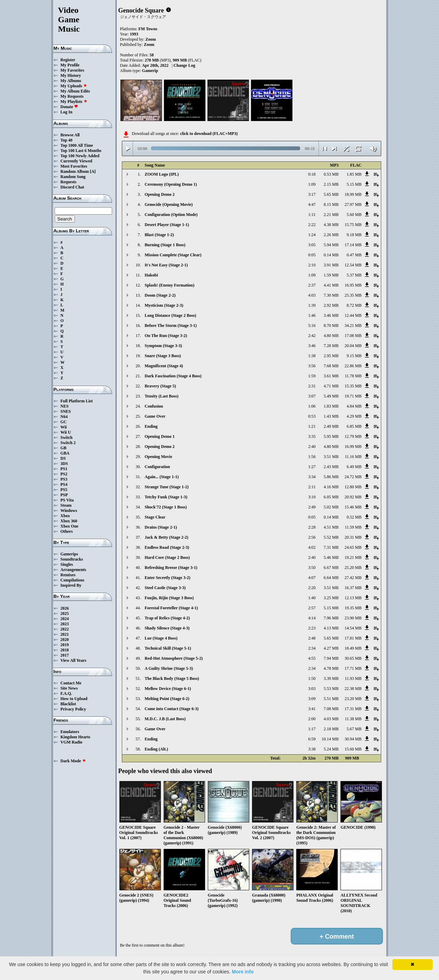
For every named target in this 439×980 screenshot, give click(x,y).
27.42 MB (353, 578)
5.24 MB (331, 749)
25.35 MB (353, 295)
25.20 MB (353, 568)
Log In (66, 112)
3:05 (312, 245)
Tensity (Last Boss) (162, 396)
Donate (69, 107)
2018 (65, 650)
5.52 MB (331, 537)
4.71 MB (331, 386)
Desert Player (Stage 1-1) (167, 225)
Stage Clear (155, 517)
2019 (65, 645)
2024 (65, 619)
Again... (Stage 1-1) (162, 477)
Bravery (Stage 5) (160, 386)
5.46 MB (331, 557)
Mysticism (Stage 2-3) (164, 305)
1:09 (312, 184)
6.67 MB (331, 568)
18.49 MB (353, 648)
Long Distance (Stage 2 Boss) (171, 315)
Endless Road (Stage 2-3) (167, 547)
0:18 (312, 174)
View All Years (73, 660)
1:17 (312, 729)
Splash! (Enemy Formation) (170, 285)
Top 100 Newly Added (80, 156)
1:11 (312, 215)
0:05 (312, 255)
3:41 (312, 709)
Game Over (155, 416)
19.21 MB (353, 557)
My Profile (70, 65)
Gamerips (69, 554)
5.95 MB (331, 436)
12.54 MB (353, 265)
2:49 (312, 507)
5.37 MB (354, 275)
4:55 (312, 658)
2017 (65, 655)
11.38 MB (353, 719)
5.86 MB (331, 477)
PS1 (64, 469)
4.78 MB (331, 668)
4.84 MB (354, 406)
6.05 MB (331, 497)
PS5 (64, 490)
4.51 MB (331, 527)
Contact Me (71, 683)
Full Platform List (77, 401)
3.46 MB (331, 315)
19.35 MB (353, 608)
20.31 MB (353, 537)
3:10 (312, 497)
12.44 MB (353, 315)
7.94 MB (331, 658)
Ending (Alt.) (156, 749)
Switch (67, 437)
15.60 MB (353, 749)
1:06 (312, 406)
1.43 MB (331, 416)
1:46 (312, 315)
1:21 (312, 426)
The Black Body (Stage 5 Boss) (172, 678)
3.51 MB (331, 457)
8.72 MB (354, 305)
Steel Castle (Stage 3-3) (165, 588)
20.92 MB (353, 497)
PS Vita (67, 500)
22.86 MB (353, 366)
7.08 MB (331, 709)
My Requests (72, 96)
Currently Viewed (76, 161)
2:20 (312, 588)
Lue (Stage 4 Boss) (161, 638)
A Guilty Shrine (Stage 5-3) (169, 668)
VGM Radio (72, 742)
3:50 (312, 568)
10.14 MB (330, 739)
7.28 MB (331, 346)
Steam (66, 505)
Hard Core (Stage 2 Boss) (167, 557)
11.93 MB (353, 678)
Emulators (70, 732)
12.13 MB (353, 598)
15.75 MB (353, 225)
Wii (64, 427)
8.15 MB (331, 204)
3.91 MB (331, 265)
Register (68, 60)
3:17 (312, 194)
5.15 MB (354, 184)
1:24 (312, 235)
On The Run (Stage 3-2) (166, 336)
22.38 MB (353, 689)
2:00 (312, 719)
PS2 (64, 474)
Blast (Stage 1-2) (159, 235)
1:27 (312, 467)
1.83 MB (331, 406)
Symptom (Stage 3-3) (163, 346)
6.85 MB (354, 426)
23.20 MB (353, 699)
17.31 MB (353, 709)
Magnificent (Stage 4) (164, 366)
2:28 (312, 527)
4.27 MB (331, 648)
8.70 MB (331, 326)
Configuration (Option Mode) (171, 215)
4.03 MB (331, 719)
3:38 (312, 749)
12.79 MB (353, 436)
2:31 (312, 386)
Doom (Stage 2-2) (160, 295)
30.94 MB (353, 739)
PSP (64, 495)
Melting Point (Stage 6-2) (167, 699)
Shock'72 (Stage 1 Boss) (166, 507)
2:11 (312, 487)
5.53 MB (331, 689)
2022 (65, 629)
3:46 (312, 346)
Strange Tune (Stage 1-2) (167, 487)
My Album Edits (75, 91)
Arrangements (73, 570)
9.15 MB (354, 356)
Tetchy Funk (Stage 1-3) (166, 497)
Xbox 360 (69, 521)
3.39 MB (331, 678)
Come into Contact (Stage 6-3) (172, 709)
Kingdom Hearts (76, 737)
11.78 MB (353, 376)
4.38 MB (331, 225)
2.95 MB (331, 356)
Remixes (68, 575)
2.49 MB (331, 426)
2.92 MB (331, 305)
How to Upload (74, 699)
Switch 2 (68, 443)
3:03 (312, 689)
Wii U (66, 432)
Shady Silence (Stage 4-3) (167, 628)
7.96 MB (331, 618)
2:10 (312, 265)
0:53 (312, 416)
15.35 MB (353, 386)
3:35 (312, 436)
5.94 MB (331, 245)
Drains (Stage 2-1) (161, 527)
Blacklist (68, 704)
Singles (67, 564)
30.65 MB (353, 658)
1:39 (312, 305)
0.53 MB (331, 174)
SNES (66, 411)
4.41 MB (331, 285)
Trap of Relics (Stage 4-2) (167, 618)
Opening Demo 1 (160, 436)
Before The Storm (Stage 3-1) (171, 326)
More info (243, 972)
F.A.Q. (66, 693)
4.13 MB (331, 628)
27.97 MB (353, 204)
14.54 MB (353, 628)
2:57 (312, 608)
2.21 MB (331, 215)
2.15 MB (331, 184)
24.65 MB (353, 547)
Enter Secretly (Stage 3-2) (168, 578)
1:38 (312, 356)
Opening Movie (159, 457)
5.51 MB (331, 699)
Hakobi (151, 275)
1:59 (312, 376)
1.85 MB (354, 174)
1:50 (312, 678)
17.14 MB (353, 245)
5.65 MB (331, 194)
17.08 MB (353, 336)
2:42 (312, 336)
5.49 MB (331, 396)
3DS (64, 464)
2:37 (312, 285)
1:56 (312, 457)
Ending (151, 426)
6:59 (312, 739)
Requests (69, 182)
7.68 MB (331, 366)
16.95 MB (353, 285)
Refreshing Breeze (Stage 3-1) (171, 568)
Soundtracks (72, 559)
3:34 (312, 477)
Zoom (151, 39)
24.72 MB (353, 477)
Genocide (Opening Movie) (169, 204)
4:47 (312, 204)
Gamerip (150, 71)
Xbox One (70, 526)
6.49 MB (354, 467)
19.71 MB (353, 396)
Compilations (73, 580)
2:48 (312, 638)
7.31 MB (331, 547)
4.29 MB (354, 416)
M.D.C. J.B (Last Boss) (165, 719)
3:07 (312, 396)
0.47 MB (354, 255)
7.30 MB (331, 295)
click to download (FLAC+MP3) (209, 134)
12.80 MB (353, 487)
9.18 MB (354, 235)
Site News (69, 688)
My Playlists (74, 102)
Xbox (65, 516)
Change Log (184, 65)
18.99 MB (353, 194)
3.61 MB (331, 376)
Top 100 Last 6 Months (81, 151)
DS (63, 458)
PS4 (64, 484)
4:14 (312, 618)
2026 (65, 608)
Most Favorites (74, 166)
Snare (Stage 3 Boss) (163, 356)
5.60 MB (354, 215)
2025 (65, 613)
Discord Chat (72, 187)
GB (64, 448)
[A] (93, 171)
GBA (65, 453)
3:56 (312, 366)
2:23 (312, 628)
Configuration (158, 467)
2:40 (312, 447)
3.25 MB (331, 598)
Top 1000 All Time (77, 145)
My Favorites (72, 70)
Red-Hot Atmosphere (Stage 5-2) (174, 658)
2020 (65, 640)
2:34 (312, 648)
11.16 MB (353, 457)
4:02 (312, 547)
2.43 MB (331, 467)
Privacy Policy (73, 709)
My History (71, 75)
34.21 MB (353, 326)
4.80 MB (331, 336)
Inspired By (71, 585)
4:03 (312, 295)
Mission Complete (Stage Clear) (173, 255)
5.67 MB (354, 729)
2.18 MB (331, 729)
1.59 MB (331, 275)
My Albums (71, 81)
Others (67, 531)
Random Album (75, 171)
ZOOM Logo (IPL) (162, 174)
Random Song (73, 177)
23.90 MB (353, 618)
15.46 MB (353, 507)
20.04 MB (353, 346)
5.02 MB (331, 507)
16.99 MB (353, 447)
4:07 (312, 578)
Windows (69, 511)
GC (64, 422)
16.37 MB (353, 588)
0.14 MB (331, 255)
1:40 (312, 598)
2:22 (312, 225)
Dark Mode (73, 761)
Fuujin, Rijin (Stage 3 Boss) (169, 598)
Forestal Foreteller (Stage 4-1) (171, 608)
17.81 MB (353, 638)
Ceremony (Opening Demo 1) (171, 184)
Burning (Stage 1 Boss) (165, 245)
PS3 (64, 479)
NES (65, 406)
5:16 (312, 326)
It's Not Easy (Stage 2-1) (166, 265)
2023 (65, 624)
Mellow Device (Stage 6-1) (168, 689)
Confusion (154, 406)
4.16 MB (331, 487)
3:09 (312, 699)
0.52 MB (354, 517)
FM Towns (148, 29)
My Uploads (74, 86)
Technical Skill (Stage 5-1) (168, 648)
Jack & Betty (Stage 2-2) (167, 537)
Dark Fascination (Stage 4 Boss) (173, 376)
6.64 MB (331, 578)
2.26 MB (331, 235)
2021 (65, 634)
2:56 (312, 537)
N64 (64, 417)
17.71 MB (353, 668)
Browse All (70, 135)
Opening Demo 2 (160, 194)
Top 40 (67, 140)
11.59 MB (353, 527)
